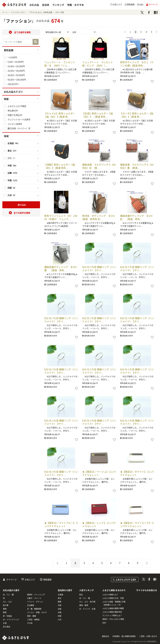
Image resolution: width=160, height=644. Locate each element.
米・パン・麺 (8, 595)
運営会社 (105, 636)
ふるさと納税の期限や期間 (113, 608)
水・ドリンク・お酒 (87, 609)
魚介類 (6, 605)
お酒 (5, 623)
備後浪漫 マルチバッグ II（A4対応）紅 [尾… (99, 166)
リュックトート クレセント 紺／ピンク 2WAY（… (99, 64)
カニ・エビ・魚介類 (87, 602)
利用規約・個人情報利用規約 (124, 636)
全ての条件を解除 (22, 32)
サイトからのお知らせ (147, 590)
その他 (30, 623)
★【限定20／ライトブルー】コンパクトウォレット (61, 524)
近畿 (60, 609)
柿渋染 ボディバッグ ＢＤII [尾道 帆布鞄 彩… (100, 217)
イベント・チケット (35, 602)
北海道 (60, 595)
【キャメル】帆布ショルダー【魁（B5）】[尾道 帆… (60, 115)
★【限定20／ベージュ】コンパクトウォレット (99, 473)
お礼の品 (34, 5)
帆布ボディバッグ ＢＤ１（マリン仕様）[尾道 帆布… (137, 64)
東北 (60, 598)
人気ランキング (87, 590)
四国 (60, 616)
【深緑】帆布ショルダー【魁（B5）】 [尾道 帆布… (60, 166)
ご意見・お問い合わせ (148, 636)
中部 (60, 605)
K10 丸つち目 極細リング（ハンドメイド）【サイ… (99, 269)
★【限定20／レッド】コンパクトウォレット (99, 524)
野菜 (5, 612)
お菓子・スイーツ (34, 598)
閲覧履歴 (47, 579)
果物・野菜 (84, 605)
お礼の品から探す (11, 590)
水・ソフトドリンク (11, 620)
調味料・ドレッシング (36, 595)
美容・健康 (32, 616)
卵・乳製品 (7, 616)
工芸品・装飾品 (33, 620)
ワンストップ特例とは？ (112, 616)
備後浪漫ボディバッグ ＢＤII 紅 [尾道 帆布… (137, 217)
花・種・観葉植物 (34, 609)
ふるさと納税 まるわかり (114, 590)
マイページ (11, 579)
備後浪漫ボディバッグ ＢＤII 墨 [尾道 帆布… (62, 269)
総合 (81, 595)
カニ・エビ (7, 602)
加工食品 (7, 627)
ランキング (58, 5)
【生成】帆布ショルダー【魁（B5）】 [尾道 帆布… (98, 115)
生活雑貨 (31, 605)
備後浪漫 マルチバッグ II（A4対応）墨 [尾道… (137, 166)
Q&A (104, 623)
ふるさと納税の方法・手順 (113, 598)
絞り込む (22, 205)
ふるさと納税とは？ (110, 595)
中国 (60, 612)
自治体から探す (65, 590)
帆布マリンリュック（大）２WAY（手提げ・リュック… (61, 217)
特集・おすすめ (76, 5)
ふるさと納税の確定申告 (112, 612)
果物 (5, 609)
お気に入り (30, 579)
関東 (60, 602)
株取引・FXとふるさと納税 (113, 619)
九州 (60, 620)
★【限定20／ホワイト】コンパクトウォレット (137, 473)
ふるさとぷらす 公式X (126, 579)
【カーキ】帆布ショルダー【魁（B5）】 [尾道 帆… (137, 115)
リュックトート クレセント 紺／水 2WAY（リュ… (61, 64)
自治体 (46, 5)
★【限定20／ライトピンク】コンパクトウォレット (137, 524)
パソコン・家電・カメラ (37, 612)
